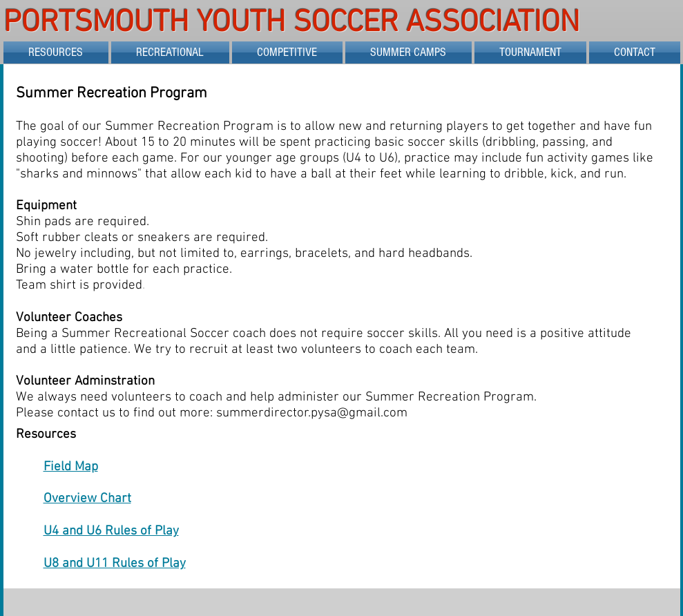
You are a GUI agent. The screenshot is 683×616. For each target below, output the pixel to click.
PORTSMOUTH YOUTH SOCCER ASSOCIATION (296, 23)
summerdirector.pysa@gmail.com (312, 413)
